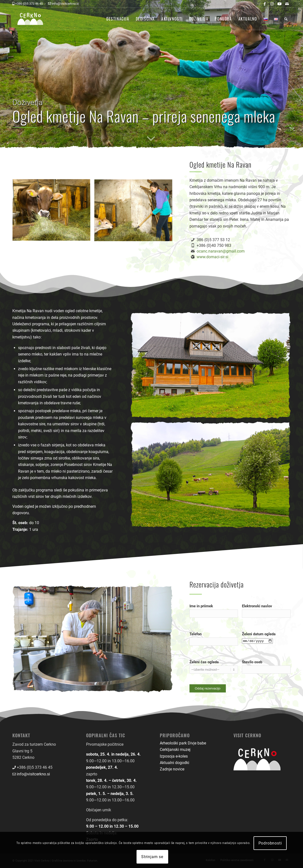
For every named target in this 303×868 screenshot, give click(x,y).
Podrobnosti (270, 843)
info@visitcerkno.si (33, 774)
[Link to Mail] (287, 4)
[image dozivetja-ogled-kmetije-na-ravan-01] (53, 212)
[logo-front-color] (34, 19)
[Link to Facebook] (265, 4)
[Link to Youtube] (279, 4)
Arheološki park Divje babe (183, 743)
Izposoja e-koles (174, 756)
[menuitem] (118, 19)
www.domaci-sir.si (212, 257)
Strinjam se (152, 857)
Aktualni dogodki (175, 763)
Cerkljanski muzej (175, 750)
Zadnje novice (172, 769)
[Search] (286, 19)
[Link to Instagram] (272, 4)
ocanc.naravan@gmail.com (221, 251)
